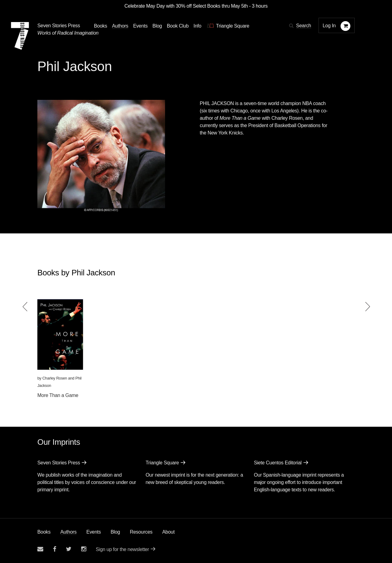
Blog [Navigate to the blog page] (157, 26)
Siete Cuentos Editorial (278, 463)
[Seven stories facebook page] (55, 549)
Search (304, 26)
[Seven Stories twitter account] (69, 549)
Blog (115, 532)
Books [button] (101, 26)
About (168, 532)
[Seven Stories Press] (20, 36)
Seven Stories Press (59, 26)
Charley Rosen (55, 378)
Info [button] (198, 26)
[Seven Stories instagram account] (84, 549)
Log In (329, 26)
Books (44, 532)
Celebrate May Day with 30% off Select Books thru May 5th (186, 6)
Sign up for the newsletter (123, 549)
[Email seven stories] (40, 549)
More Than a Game (58, 395)
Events (94, 532)
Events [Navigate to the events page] (140, 26)
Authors (68, 532)
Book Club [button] (178, 26)
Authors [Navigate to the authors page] (120, 26)
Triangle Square (162, 463)
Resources (141, 532)
